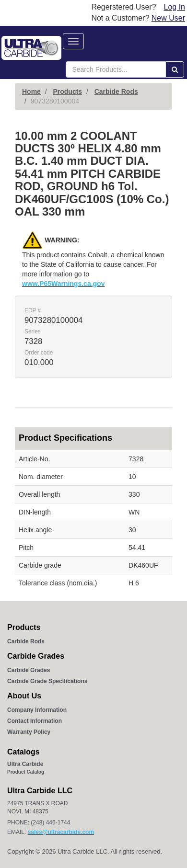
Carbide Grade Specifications (47, 681)
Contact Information (35, 721)
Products (67, 91)
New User (168, 18)
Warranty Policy (29, 732)
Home (31, 91)
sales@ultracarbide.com (61, 832)
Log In (175, 7)
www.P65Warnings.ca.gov (63, 284)
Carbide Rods (116, 91)
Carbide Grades (29, 670)
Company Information (37, 710)
